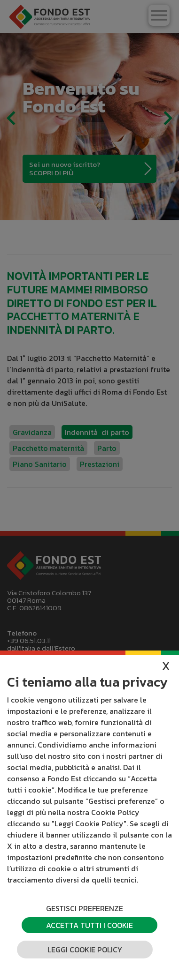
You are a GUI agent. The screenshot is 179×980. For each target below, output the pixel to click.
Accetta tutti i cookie (89, 925)
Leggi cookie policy (85, 950)
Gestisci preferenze (85, 908)
